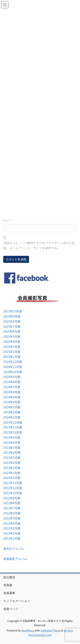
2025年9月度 (12, 316)
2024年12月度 (13, 362)
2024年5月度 (12, 397)
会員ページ (11, 609)
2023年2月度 (12, 473)
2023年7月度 (12, 448)
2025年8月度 (12, 321)
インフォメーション (17, 601)
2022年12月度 (13, 483)
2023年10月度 (13, 432)
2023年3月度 (12, 468)
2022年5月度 (12, 518)
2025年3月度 (12, 347)
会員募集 (9, 593)
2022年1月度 (12, 538)
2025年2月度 (12, 352)
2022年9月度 (12, 498)
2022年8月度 (12, 503)
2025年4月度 (12, 342)
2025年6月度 (12, 331)
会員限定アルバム (15, 559)
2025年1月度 (12, 357)
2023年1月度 (12, 478)
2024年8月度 (12, 382)
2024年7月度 (12, 387)
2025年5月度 (12, 336)
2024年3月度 (12, 407)
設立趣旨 (9, 577)
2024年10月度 (13, 372)
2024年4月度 (12, 402)
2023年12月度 (13, 422)
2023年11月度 (13, 427)
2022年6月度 (12, 513)
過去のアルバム (14, 549)
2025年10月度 (13, 311)
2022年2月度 (12, 533)
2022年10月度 (13, 493)
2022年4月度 (12, 523)
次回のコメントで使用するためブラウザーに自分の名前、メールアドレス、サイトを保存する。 (39, 245)
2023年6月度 (12, 452)
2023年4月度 (12, 463)
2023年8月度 (12, 442)
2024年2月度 (12, 412)
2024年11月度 (13, 367)
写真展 (8, 585)
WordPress (28, 630)
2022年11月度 (13, 488)
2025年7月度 (12, 326)
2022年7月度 (12, 508)
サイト (8, 221)
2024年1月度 (12, 417)
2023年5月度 (12, 458)
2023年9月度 (12, 437)
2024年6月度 (12, 392)
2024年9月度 (12, 377)
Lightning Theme (51, 630)
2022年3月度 (12, 528)
